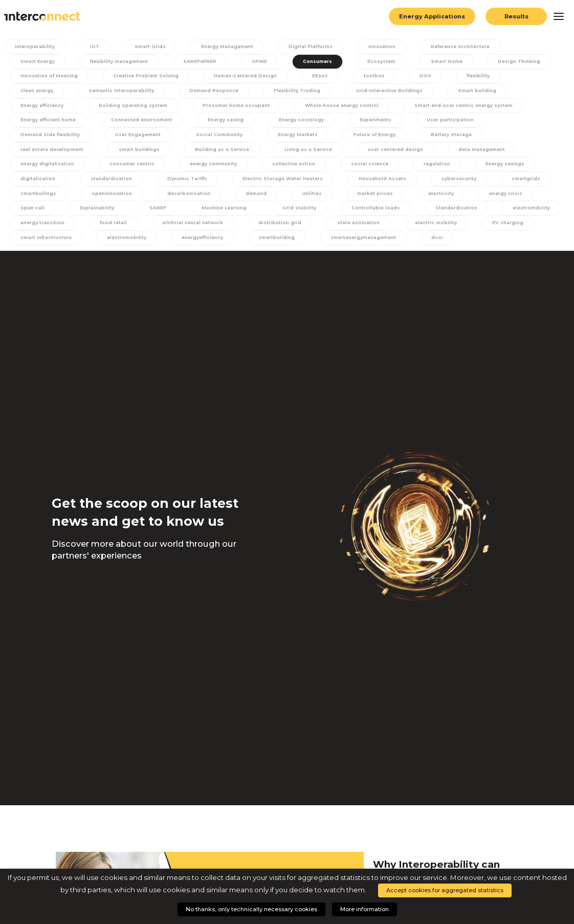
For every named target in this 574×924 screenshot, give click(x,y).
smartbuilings (520, 185)
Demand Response (146, 93)
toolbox (374, 77)
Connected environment (50, 123)
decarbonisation (115, 200)
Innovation (378, 47)
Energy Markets (202, 139)
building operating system (53, 108)
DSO (421, 77)
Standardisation (386, 215)
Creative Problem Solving (147, 77)
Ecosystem (373, 62)
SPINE (256, 62)
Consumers (311, 62)
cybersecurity (388, 185)
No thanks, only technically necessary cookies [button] (251, 909)
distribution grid (277, 230)
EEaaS (324, 77)
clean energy (532, 77)
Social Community (123, 139)
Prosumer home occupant (160, 108)
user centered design (294, 154)
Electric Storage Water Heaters (212, 185)
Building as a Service (120, 154)
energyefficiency (201, 246)
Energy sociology (211, 123)
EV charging (501, 230)
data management (382, 154)
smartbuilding (276, 246)
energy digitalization (469, 154)
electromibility (460, 215)
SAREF (92, 215)
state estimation (354, 230)
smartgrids (454, 185)
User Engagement (41, 139)
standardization (38, 185)
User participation (359, 123)
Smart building (410, 93)
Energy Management (224, 47)
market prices (294, 200)
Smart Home (437, 62)
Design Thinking (508, 62)
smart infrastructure (44, 246)
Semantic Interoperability (52, 93)
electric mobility (430, 230)
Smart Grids (147, 47)
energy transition (40, 230)
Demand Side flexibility (448, 123)
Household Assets (313, 185)
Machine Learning (157, 215)
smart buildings (38, 154)
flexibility (470, 77)
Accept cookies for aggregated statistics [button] (445, 890)
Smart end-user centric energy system (397, 108)
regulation (345, 169)
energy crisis (421, 200)
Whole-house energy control (270, 108)
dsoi (438, 246)
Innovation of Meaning (47, 77)
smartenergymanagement (364, 246)
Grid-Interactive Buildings (322, 93)
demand (181, 200)
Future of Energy (279, 139)
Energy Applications (430, 17)
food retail (109, 230)
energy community (124, 169)
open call (483, 200)
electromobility (125, 246)
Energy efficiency (487, 93)
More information (365, 909)
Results (516, 17)
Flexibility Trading (230, 93)
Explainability (34, 215)
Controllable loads (306, 215)
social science (279, 169)
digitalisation (482, 169)
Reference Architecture (457, 47)
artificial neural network (189, 230)
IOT (95, 47)
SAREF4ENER (199, 62)
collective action (205, 169)
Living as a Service (207, 154)
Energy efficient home (514, 108)
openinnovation (38, 200)
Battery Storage (356, 139)
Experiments (285, 123)
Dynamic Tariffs (114, 185)
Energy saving (136, 123)
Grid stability (231, 215)
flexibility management (117, 62)
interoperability (37, 47)
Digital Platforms (308, 47)
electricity (358, 200)
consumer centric (41, 169)
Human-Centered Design (249, 77)
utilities (233, 200)
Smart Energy (35, 62)
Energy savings (411, 169)
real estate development (444, 139)
